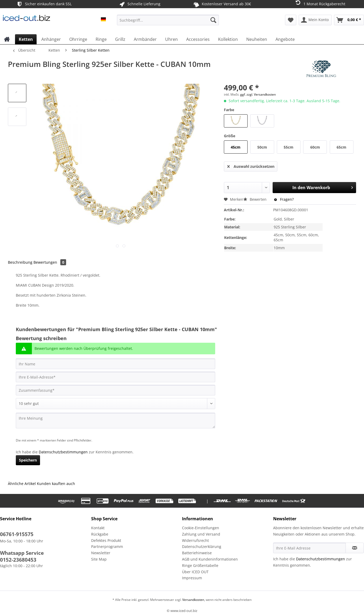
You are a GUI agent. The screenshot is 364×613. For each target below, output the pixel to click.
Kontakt (98, 528)
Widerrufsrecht (195, 540)
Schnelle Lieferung (139, 4)
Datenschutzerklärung (202, 546)
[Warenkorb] (349, 20)
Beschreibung (20, 262)
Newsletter (101, 553)
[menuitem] (168, 23)
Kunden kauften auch (56, 484)
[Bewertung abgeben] (115, 404)
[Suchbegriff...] (168, 20)
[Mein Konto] (315, 20)
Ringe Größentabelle (200, 565)
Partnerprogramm (107, 546)
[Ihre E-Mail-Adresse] (115, 377)
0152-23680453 (18, 560)
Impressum (192, 578)
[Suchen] (213, 20)
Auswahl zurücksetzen (251, 166)
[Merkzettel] (291, 20)
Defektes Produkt (106, 540)
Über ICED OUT (195, 572)
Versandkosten (193, 600)
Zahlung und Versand (201, 534)
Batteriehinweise (197, 553)
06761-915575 (17, 534)
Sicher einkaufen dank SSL (44, 4)
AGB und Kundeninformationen (210, 559)
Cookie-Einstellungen (201, 528)
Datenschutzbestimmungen (63, 452)
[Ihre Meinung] (115, 421)
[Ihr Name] (115, 364)
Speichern (28, 460)
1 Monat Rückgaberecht (320, 4)
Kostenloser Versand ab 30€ (222, 4)
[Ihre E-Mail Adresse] (309, 548)
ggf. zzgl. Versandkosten (258, 94)
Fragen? (284, 199)
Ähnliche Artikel (22, 484)
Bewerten (255, 199)
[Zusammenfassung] (115, 390)
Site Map (99, 559)
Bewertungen (50, 262)
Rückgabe (100, 534)
